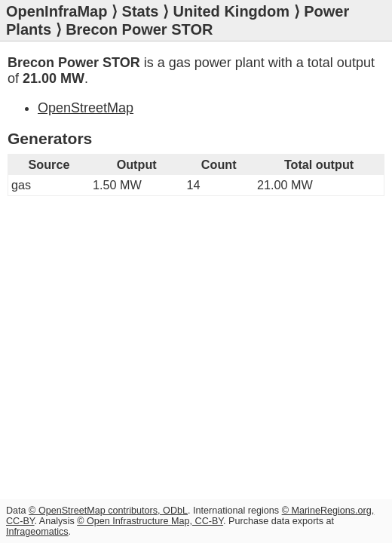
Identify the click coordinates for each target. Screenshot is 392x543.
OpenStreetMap (86, 108)
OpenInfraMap (57, 11)
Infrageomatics (37, 532)
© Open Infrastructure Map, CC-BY (150, 521)
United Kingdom (231, 11)
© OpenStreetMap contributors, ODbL (108, 511)
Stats (141, 11)
